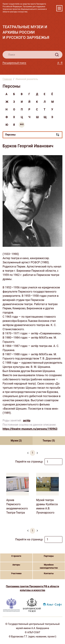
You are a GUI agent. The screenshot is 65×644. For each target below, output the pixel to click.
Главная (7, 79)
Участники (16, 573)
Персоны (10, 135)
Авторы (16, 565)
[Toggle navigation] (59, 8)
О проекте (16, 556)
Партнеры (49, 556)
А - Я (60, 63)
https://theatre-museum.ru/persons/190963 (30, 429)
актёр (27, 420)
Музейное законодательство (49, 566)
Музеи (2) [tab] (16, 441)
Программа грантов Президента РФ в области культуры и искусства (32, 588)
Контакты (49, 573)
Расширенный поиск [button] (14, 63)
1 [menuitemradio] (33, 453)
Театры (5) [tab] (49, 441)
